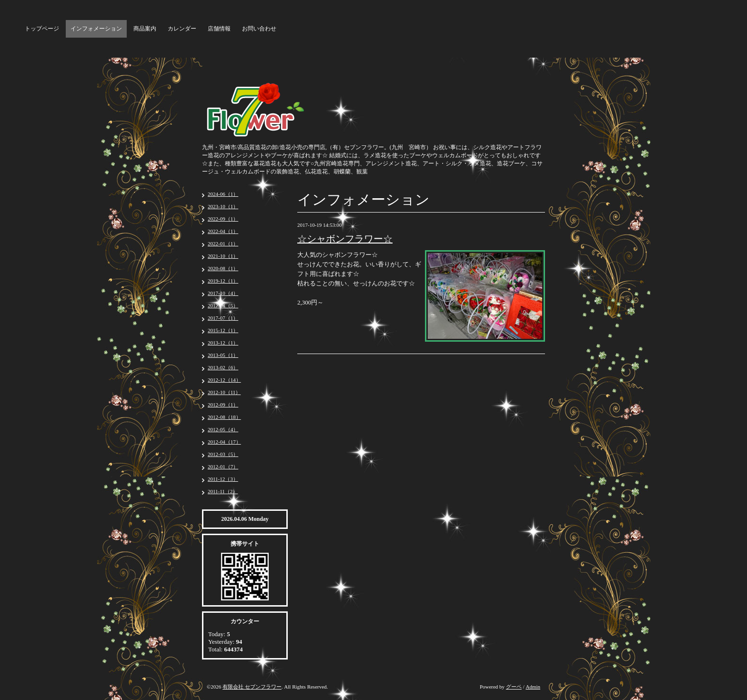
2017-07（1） (223, 318)
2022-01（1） (223, 243)
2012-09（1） (223, 405)
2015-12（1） (223, 330)
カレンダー (182, 29)
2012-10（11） (224, 392)
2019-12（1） (223, 281)
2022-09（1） (223, 219)
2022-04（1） (223, 231)
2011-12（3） (223, 479)
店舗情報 (219, 29)
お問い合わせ (259, 29)
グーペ (514, 687)
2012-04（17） (224, 442)
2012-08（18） (224, 417)
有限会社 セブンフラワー (252, 687)
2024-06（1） (223, 194)
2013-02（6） (223, 367)
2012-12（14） (224, 380)
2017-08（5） (223, 305)
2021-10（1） (223, 256)
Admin (533, 687)
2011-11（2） (223, 491)
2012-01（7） (223, 467)
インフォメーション (96, 29)
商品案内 (145, 29)
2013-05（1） (223, 355)
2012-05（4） (223, 429)
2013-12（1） (223, 343)
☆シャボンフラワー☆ (345, 239)
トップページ (42, 29)
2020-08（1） (223, 268)
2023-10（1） (223, 206)
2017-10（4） (223, 293)
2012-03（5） (223, 454)
